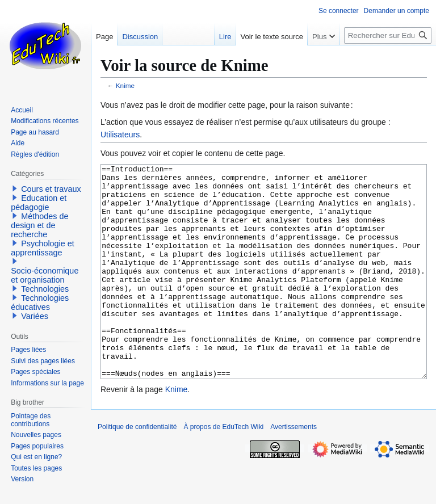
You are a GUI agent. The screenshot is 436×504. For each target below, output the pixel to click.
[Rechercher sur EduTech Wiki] (388, 35)
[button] (15, 188)
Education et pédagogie (39, 203)
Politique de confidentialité (137, 469)
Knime (125, 85)
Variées (35, 316)
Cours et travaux (51, 189)
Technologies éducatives (40, 303)
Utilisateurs (120, 135)
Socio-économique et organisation (45, 275)
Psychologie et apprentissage (43, 248)
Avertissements (294, 469)
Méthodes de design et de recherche (39, 225)
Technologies (45, 289)
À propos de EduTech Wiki (223, 469)
